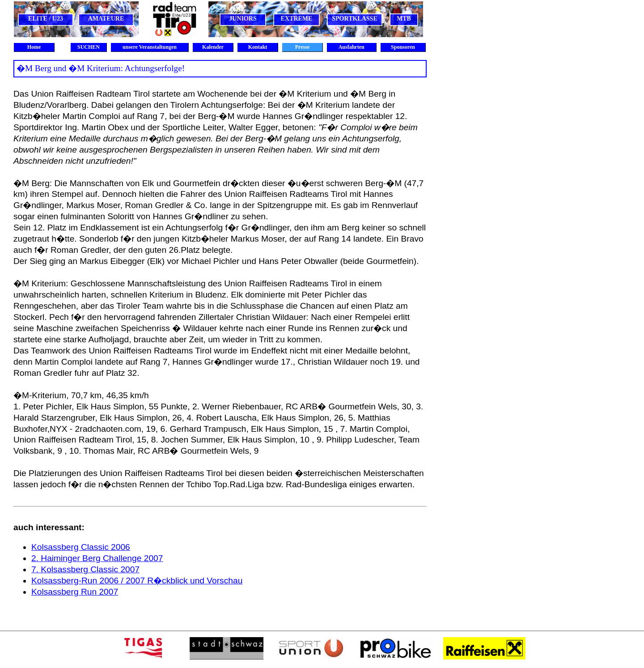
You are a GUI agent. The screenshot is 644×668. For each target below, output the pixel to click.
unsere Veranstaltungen (150, 47)
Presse (302, 47)
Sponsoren (403, 47)
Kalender (213, 47)
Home (34, 47)
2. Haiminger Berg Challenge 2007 (97, 558)
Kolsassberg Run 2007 (75, 592)
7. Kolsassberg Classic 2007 (85, 569)
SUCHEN (89, 47)
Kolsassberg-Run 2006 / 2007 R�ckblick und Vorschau (137, 581)
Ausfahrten (351, 47)
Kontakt (258, 47)
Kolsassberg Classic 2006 (81, 547)
